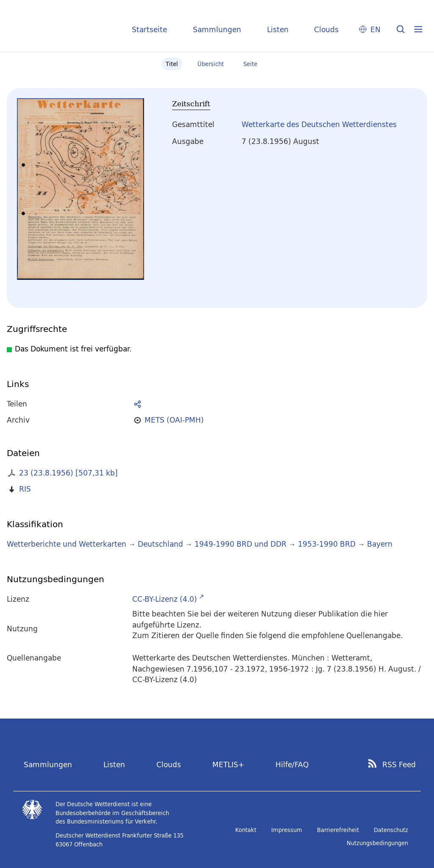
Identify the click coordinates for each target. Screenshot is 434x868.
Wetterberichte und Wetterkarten (67, 544)
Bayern (380, 544)
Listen (278, 29)
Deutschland (160, 544)
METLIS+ (228, 764)
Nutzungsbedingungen (377, 843)
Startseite (149, 29)
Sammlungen (217, 29)
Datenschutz (391, 830)
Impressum (287, 830)
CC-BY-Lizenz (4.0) (165, 599)
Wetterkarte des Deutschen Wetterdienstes (319, 124)
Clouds (326, 29)
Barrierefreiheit (338, 830)
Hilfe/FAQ (292, 764)
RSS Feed (399, 765)
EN (376, 29)
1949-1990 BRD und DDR (241, 544)
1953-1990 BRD (327, 544)
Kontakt (246, 830)
